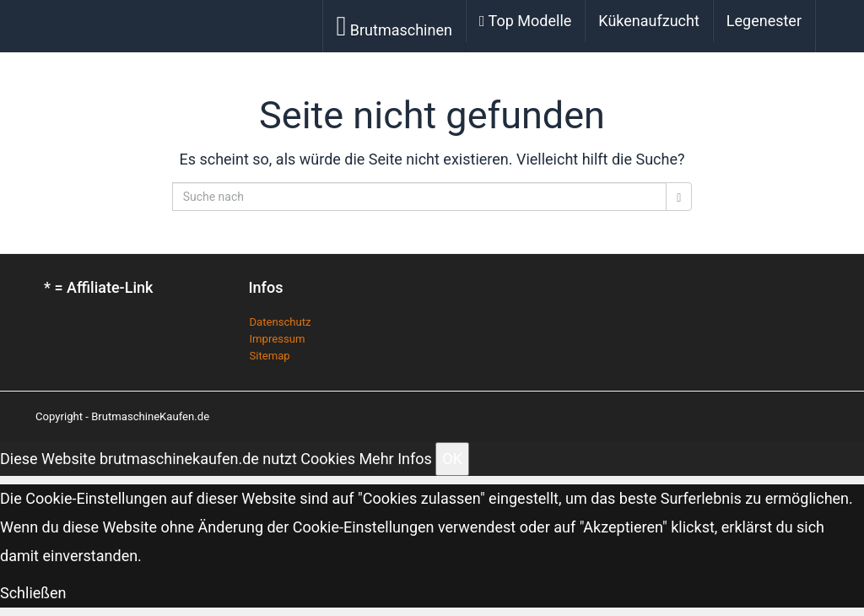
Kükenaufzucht (649, 21)
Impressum (278, 339)
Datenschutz (281, 322)
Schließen (33, 593)
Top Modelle (525, 21)
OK (452, 459)
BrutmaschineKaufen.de (150, 416)
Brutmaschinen (394, 26)
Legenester (764, 21)
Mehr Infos (395, 459)
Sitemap (270, 356)
